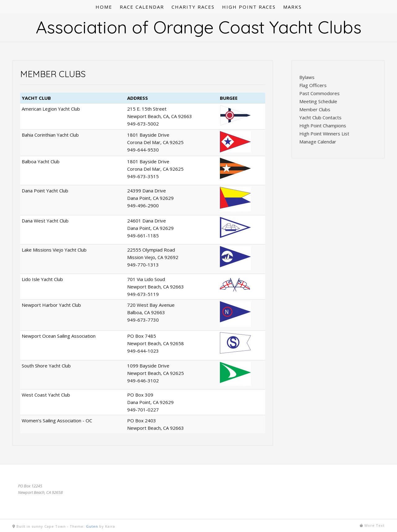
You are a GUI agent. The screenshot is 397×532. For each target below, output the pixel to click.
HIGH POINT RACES (249, 7)
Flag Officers (313, 85)
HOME (104, 7)
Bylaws (307, 77)
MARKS (292, 7)
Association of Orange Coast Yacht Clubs (198, 27)
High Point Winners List (324, 134)
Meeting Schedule (318, 101)
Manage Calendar (318, 142)
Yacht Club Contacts (320, 117)
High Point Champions (323, 125)
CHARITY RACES (193, 7)
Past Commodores (319, 93)
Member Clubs (315, 109)
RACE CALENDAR (142, 7)
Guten (92, 526)
